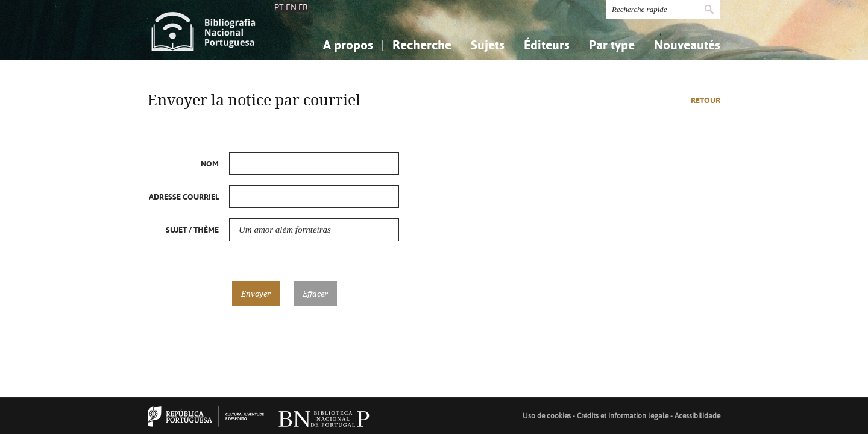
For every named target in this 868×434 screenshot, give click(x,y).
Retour (706, 100)
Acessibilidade (697, 416)
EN (291, 7)
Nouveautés (687, 45)
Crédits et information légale (624, 416)
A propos (348, 45)
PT (279, 7)
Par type (612, 45)
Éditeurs (547, 45)
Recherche (422, 45)
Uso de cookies (547, 416)
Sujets (488, 45)
